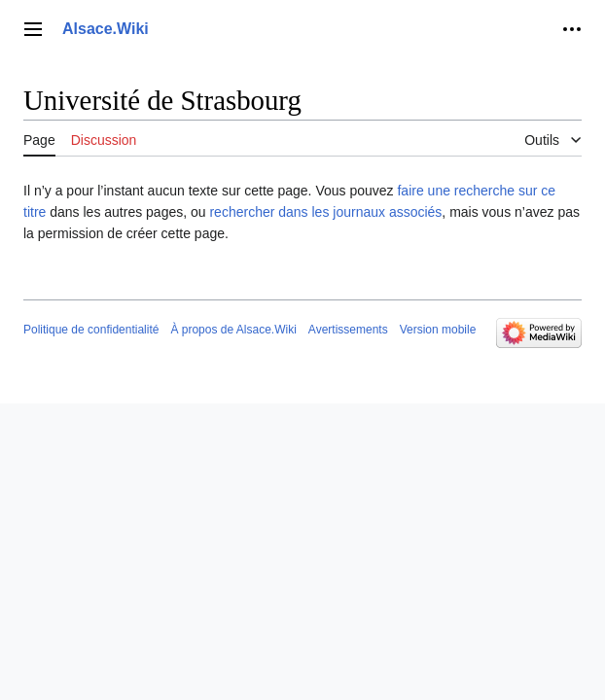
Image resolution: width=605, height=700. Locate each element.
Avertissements (348, 330)
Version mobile (438, 330)
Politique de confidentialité (91, 330)
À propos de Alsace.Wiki (233, 330)
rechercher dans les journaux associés (325, 212)
